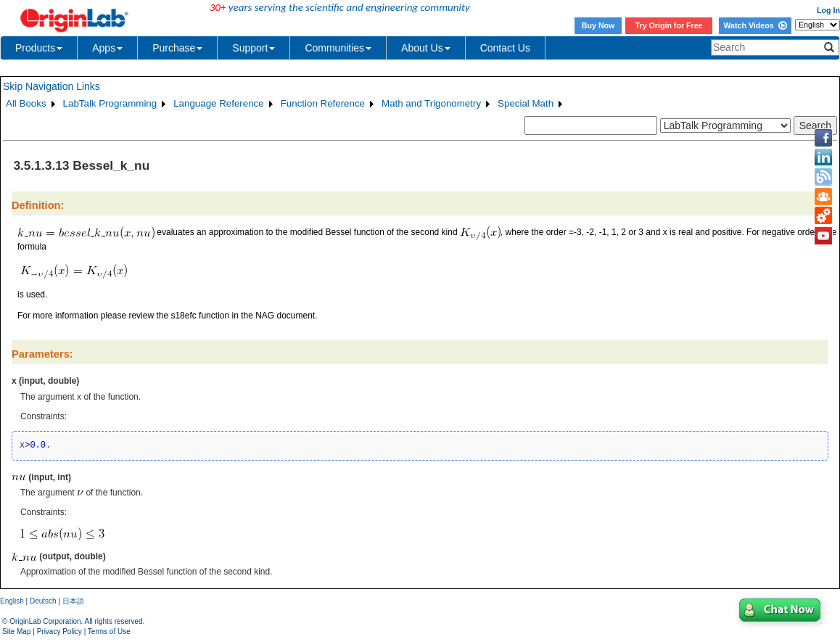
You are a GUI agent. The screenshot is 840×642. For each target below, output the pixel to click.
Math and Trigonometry (431, 103)
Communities (338, 48)
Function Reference (323, 103)
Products (39, 48)
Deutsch (43, 601)
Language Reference (219, 103)
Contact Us (505, 48)
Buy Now (598, 25)
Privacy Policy (59, 631)
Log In (828, 10)
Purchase (177, 48)
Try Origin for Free (669, 25)
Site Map (16, 631)
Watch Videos (755, 25)
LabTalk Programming (110, 103)
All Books (26, 103)
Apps (107, 48)
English (12, 601)
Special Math (526, 103)
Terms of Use (109, 631)
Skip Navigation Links (52, 86)
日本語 (73, 601)
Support (254, 48)
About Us (426, 48)
